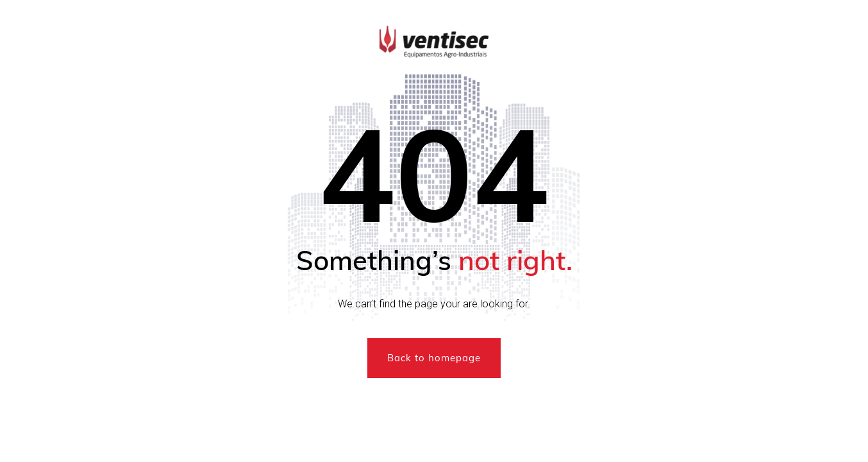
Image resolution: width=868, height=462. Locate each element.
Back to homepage (434, 358)
